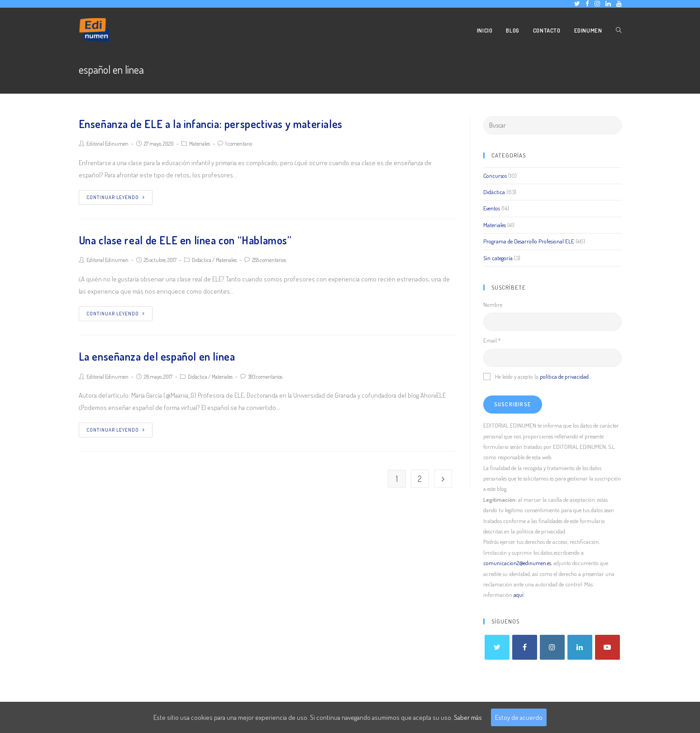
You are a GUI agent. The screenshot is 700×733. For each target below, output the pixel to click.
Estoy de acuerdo (519, 717)
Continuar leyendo (116, 197)
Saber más (468, 717)
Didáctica (202, 260)
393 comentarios (265, 377)
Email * (492, 340)
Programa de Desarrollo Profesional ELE (529, 241)
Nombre (493, 305)
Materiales (200, 144)
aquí (519, 595)
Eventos (492, 208)
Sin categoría (498, 258)
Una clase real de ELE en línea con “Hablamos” (185, 240)
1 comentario (239, 144)
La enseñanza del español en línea (157, 356)
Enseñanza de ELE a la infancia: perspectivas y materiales (211, 124)
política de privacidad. (565, 376)
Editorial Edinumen (107, 144)
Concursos (495, 176)
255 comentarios (269, 260)
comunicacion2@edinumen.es (517, 563)
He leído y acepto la (536, 376)
